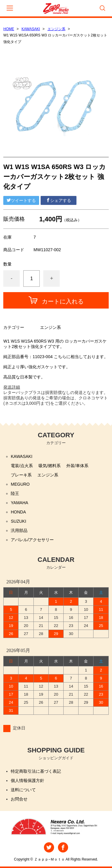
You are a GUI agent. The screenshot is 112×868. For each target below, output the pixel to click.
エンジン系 (56, 29)
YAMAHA (19, 503)
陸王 (15, 493)
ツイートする (21, 200)
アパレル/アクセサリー (32, 540)
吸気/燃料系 (50, 466)
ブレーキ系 (21, 475)
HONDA (18, 512)
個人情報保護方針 (27, 780)
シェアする (59, 200)
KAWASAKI (31, 29)
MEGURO (20, 484)
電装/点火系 (22, 466)
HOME (9, 29)
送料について (23, 790)
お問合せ (19, 799)
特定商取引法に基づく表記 (36, 771)
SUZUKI (18, 521)
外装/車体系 (77, 466)
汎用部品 (19, 530)
